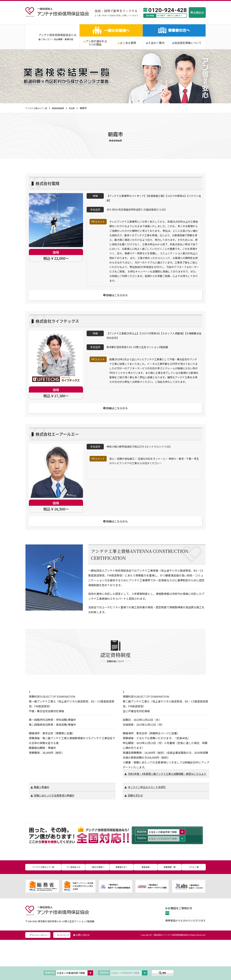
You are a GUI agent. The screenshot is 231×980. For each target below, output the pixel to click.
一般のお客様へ (97, 908)
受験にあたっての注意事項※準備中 (55, 837)
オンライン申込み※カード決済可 (148, 829)
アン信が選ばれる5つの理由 (96, 43)
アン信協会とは (73, 908)
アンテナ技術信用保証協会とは (57, 35)
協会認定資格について (188, 43)
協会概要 (58, 39)
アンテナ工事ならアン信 (38, 108)
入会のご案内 (156, 43)
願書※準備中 (42, 829)
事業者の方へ (121, 908)
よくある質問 (128, 43)
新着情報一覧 (170, 908)
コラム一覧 (194, 908)
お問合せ (199, 13)
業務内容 (69, 39)
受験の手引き (136, 837)
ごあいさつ (46, 39)
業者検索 (146, 908)
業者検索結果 (63, 108)
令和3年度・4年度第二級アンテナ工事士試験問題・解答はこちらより (165, 813)
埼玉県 (78, 108)
